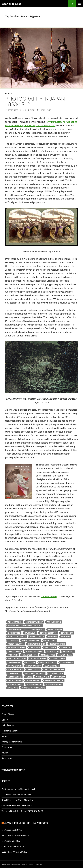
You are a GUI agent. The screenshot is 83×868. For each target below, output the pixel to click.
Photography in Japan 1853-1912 (35, 101)
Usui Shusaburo (33, 680)
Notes (4, 736)
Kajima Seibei (69, 651)
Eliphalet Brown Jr (17, 637)
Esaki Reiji (52, 637)
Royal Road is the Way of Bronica (17, 800)
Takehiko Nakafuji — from (22, 811)
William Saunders (54, 684)
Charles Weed (14, 633)
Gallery (5, 720)
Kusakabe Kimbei (29, 655)
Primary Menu (79, 4)
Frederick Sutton (16, 644)
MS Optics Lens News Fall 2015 (16, 795)
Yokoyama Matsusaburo (34, 688)
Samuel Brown (15, 666)
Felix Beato (13, 640)
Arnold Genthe (54, 622)
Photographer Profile (12, 742)
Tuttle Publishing (49, 596)
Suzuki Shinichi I (52, 666)
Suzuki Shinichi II (15, 669)
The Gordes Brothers (35, 673)
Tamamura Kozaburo (54, 669)
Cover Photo (8, 714)
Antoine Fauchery (34, 622)
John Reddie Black (34, 651)
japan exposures (11, 4)
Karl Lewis (13, 655)
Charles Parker (55, 629)
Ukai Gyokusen (15, 680)
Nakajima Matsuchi (17, 659)
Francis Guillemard (31, 640)
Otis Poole (30, 662)
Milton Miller (65, 655)
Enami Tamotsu (37, 637)
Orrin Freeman (14, 662)
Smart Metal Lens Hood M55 (15, 835)
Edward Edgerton (49, 633)
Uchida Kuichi (42, 677)
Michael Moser (48, 655)
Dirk (32, 110)
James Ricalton (15, 651)
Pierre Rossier (67, 662)
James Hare (66, 648)
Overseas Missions (48, 662)
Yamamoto (13, 688)
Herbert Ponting (57, 644)
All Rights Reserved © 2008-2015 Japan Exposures (22, 864)
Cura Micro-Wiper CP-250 (14, 852)
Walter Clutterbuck (54, 680)
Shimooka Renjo (33, 666)
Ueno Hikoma (59, 677)
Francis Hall (50, 640)
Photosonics (7, 747)
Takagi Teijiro (33, 669)
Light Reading (8, 725)
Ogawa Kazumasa (38, 659)
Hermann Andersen (17, 648)
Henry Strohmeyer (37, 644)
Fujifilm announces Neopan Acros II (18, 789)
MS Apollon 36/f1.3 (11, 841)
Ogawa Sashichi (58, 659)
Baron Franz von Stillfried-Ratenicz (25, 626)
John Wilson (53, 651)
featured (65, 637)
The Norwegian (56, 673)
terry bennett (14, 673)
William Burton (34, 684)
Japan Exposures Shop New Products (26, 823)
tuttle (29, 677)
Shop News (7, 758)
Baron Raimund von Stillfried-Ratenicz (26, 629)
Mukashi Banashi (10, 731)
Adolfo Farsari (15, 622)
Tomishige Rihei (15, 677)
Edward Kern (67, 633)
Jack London (50, 648)
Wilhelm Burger (15, 684)
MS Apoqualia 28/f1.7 (12, 830)
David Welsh (30, 633)
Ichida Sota (35, 648)
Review (9, 93)
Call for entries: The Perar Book (17, 806)
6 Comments (45, 110)
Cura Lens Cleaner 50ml (13, 846)
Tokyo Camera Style (13, 770)
